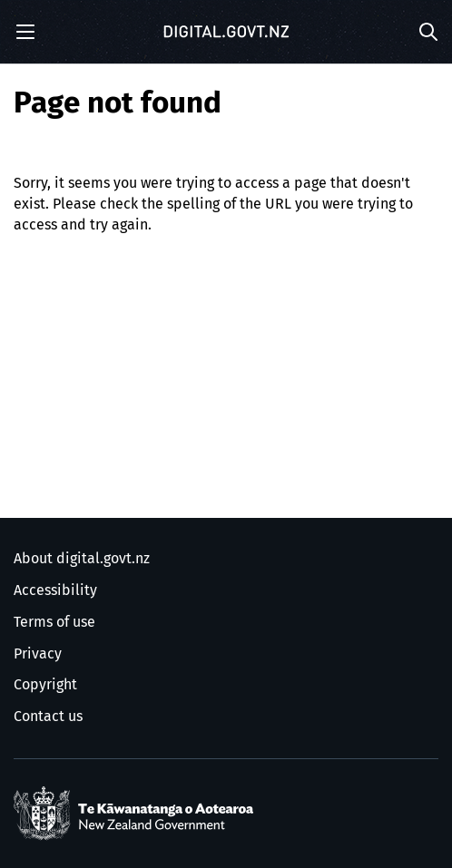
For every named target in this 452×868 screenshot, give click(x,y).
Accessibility (55, 590)
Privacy (38, 654)
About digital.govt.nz (82, 559)
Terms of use (54, 622)
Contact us (48, 717)
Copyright (45, 685)
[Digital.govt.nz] (226, 32)
